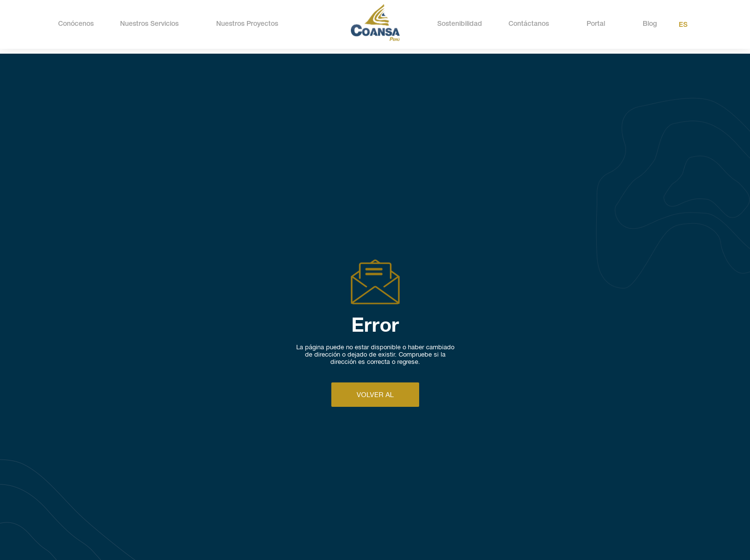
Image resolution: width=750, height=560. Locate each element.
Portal (596, 24)
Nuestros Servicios (149, 24)
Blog (650, 24)
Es (683, 25)
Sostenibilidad (460, 24)
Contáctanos (529, 24)
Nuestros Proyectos (247, 24)
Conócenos (76, 24)
